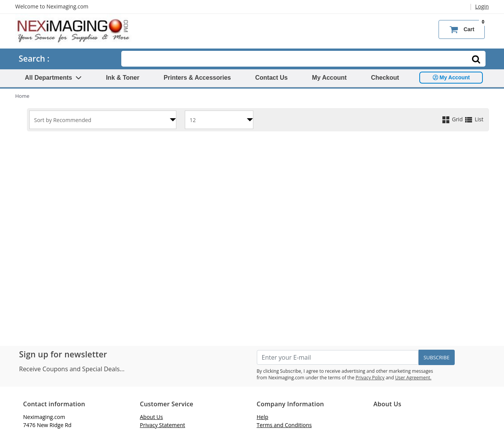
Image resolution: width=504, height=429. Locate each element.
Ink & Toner (123, 78)
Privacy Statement (162, 425)
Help (263, 417)
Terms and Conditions (284, 425)
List (474, 119)
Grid (453, 119)
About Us (151, 417)
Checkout (385, 78)
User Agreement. (413, 378)
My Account (329, 78)
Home (23, 96)
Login (482, 6)
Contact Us (271, 78)
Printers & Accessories (197, 78)
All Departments (54, 78)
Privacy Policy (370, 378)
